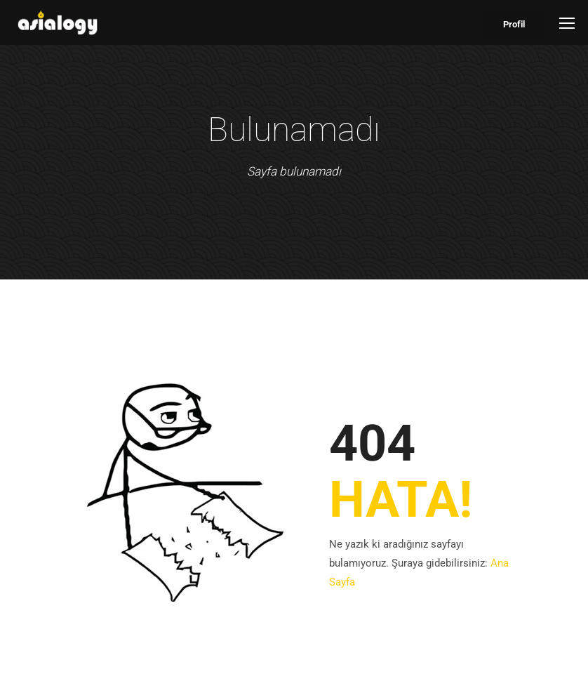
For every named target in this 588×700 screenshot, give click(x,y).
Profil (514, 24)
